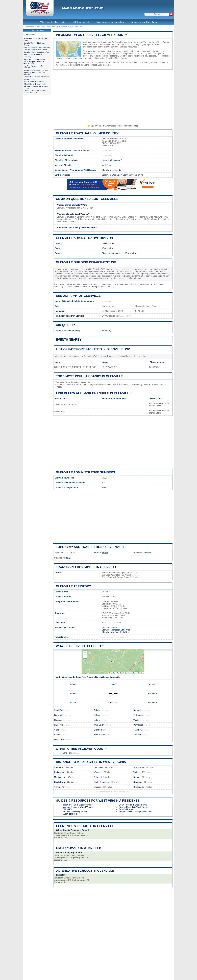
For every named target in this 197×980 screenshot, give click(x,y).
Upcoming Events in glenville (34, 59)
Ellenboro (98, 730)
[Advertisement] (113, 96)
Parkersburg (60, 772)
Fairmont (98, 777)
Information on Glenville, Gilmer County (91, 35)
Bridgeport (138, 787)
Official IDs (67, 809)
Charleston (59, 767)
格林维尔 (67, 558)
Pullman (97, 715)
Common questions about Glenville (87, 199)
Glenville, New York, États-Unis (116, 632)
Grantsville (115, 677)
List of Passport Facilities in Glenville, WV (93, 349)
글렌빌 (105, 553)
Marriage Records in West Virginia (78, 807)
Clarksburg (59, 782)
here (136, 126)
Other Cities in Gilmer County (81, 749)
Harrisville (59, 725)
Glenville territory (73, 586)
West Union (99, 725)
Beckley (137, 777)
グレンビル (70, 553)
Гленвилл (147, 553)
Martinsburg (59, 777)
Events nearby (69, 340)
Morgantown (139, 767)
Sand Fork (81, 677)
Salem (57, 735)
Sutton (97, 720)
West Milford (99, 735)
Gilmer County (67, 27)
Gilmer (105, 253)
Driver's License (126, 809)
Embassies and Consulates (144, 22)
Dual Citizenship (70, 814)
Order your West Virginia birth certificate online (122, 175)
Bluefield (98, 787)
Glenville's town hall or (74, 287)
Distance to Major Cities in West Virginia (91, 762)
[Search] (171, 14)
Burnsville (100, 677)
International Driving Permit (75, 812)
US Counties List (81, 22)
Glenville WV (78, 27)
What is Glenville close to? (80, 646)
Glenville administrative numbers (85, 472)
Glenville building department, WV (86, 262)
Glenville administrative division (84, 238)
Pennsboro (138, 725)
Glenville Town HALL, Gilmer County (87, 133)
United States (108, 243)
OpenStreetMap (130, 673)
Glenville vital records (111, 170)
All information (31, 35)
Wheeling (98, 772)
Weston (153, 685)
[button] (85, 653)
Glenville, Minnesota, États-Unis (116, 630)
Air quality (66, 325)
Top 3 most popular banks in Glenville (89, 376)
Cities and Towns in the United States (38, 27)
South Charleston (102, 782)
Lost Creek (59, 740)
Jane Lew (138, 730)
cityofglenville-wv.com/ (112, 160)
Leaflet (112, 673)
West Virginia (56, 27)
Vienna (57, 787)
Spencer (137, 735)
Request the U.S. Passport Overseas (135, 812)
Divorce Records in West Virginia (133, 807)
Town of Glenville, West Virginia (83, 8)
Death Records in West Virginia (133, 805)
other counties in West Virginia (123, 253)
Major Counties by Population (110, 22)
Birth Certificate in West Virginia (77, 805)
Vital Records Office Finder (53, 22)
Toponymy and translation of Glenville (91, 547)
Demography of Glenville (78, 296)
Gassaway (59, 720)
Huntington (99, 767)
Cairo (57, 730)
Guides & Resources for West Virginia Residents (98, 801)
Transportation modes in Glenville (87, 567)
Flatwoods (138, 715)
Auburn (91, 677)
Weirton (137, 772)
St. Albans (138, 782)
